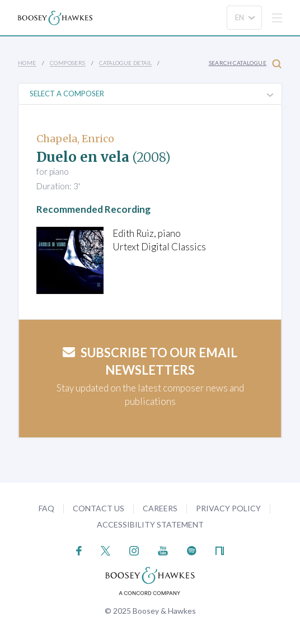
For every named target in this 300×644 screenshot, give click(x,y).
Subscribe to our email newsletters (150, 361)
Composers (68, 63)
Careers (160, 508)
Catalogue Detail (125, 63)
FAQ (46, 508)
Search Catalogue (245, 64)
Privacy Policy (228, 508)
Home (27, 63)
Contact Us (99, 508)
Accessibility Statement (150, 524)
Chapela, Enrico (75, 139)
